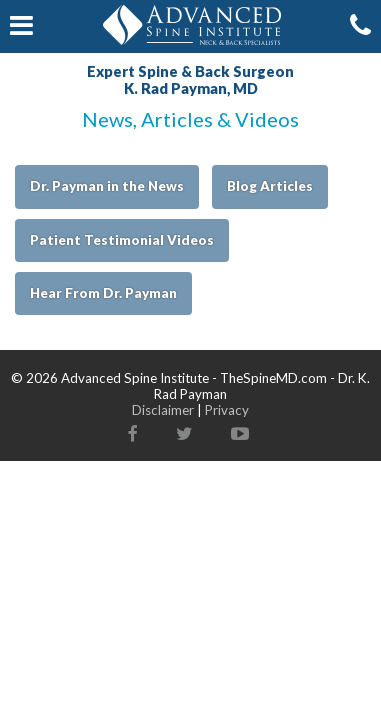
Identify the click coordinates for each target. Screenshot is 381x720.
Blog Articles (270, 186)
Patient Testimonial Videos (122, 240)
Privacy (227, 410)
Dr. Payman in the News (107, 186)
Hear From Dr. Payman (103, 293)
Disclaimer (163, 410)
